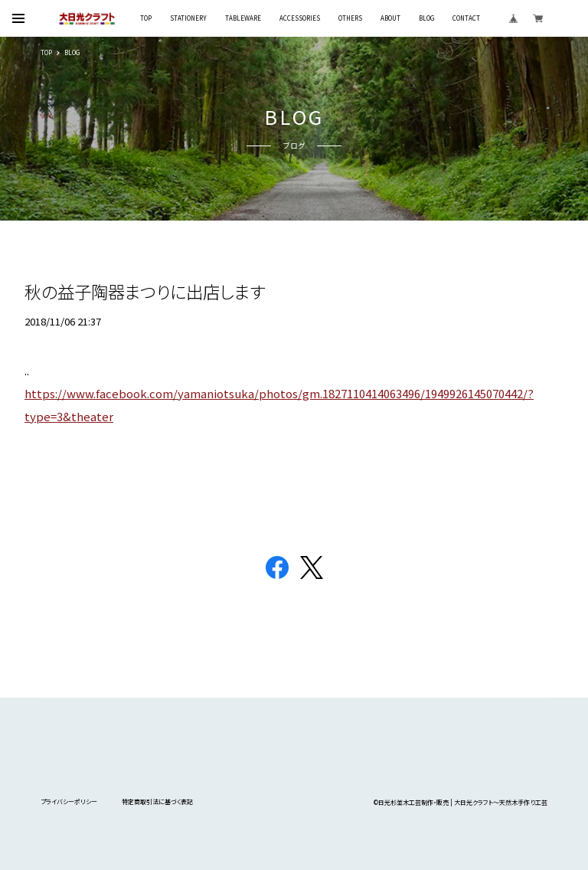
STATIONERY (188, 18)
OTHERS (350, 18)
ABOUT (390, 18)
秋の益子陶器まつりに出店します (145, 291)
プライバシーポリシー (69, 801)
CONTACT (466, 18)
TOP (146, 18)
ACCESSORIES (300, 18)
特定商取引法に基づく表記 (157, 801)
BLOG (426, 18)
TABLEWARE (243, 18)
